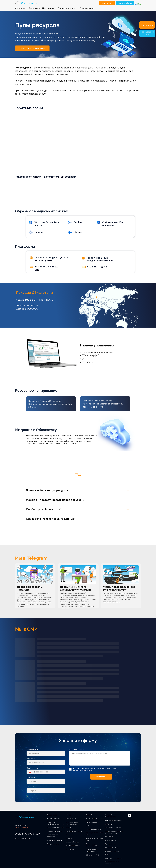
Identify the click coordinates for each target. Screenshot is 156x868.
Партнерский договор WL (52, 836)
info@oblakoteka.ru (22, 827)
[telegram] (130, 817)
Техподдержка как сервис (113, 863)
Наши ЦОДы (71, 818)
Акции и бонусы (73, 842)
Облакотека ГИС (92, 855)
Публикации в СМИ (74, 831)
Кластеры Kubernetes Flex (94, 839)
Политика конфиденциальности (56, 823)
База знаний (52, 815)
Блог (68, 835)
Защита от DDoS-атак (114, 828)
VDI (87, 826)
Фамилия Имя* (32, 749)
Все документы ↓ (54, 844)
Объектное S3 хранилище (91, 850)
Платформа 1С (111, 840)
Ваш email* (31, 759)
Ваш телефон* (32, 768)
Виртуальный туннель (114, 820)
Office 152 (109, 824)
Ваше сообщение (77, 749)
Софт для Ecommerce (114, 858)
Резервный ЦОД (112, 847)
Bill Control (109, 837)
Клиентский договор (55, 828)
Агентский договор (55, 840)
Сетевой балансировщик (112, 816)
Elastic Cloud (91, 815)
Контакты (70, 849)
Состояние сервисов (27, 834)
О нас (69, 815)
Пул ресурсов (91, 822)
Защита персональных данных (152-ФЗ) (114, 832)
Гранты (69, 838)
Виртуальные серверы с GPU (92, 845)
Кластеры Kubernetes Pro (94, 834)
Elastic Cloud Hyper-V (94, 818)
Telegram (30, 787)
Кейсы (69, 828)
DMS (107, 855)
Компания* (31, 777)
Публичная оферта (55, 831)
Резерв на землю (112, 851)
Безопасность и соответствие (73, 823)
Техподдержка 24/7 (55, 818)
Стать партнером (73, 846)
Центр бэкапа (111, 844)
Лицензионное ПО (93, 829)
